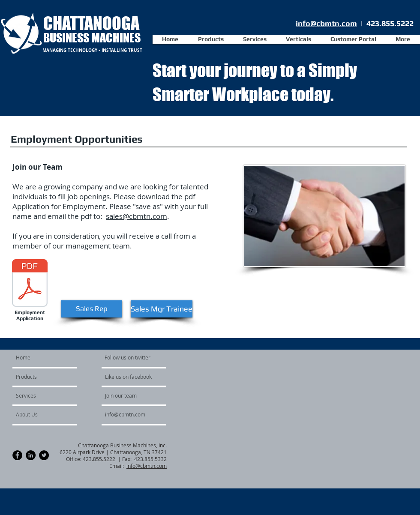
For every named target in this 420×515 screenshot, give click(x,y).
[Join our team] (128, 395)
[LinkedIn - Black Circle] (31, 455)
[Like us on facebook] (131, 377)
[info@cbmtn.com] (136, 414)
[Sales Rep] (92, 309)
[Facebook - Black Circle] (17, 455)
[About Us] (39, 414)
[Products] (40, 377)
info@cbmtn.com (326, 23)
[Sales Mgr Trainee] (162, 309)
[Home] (49, 357)
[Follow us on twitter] (128, 357)
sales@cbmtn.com (136, 216)
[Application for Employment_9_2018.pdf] (30, 284)
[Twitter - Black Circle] (44, 455)
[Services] (39, 395)
